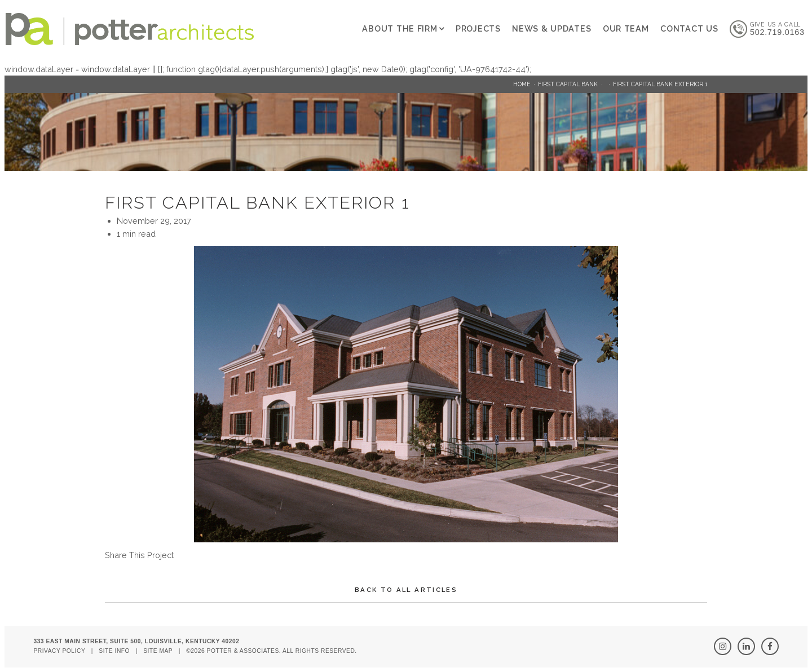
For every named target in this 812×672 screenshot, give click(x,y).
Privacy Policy (59, 651)
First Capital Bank (568, 84)
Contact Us (689, 28)
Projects (478, 28)
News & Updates (551, 28)
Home (522, 84)
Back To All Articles (406, 590)
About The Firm (400, 28)
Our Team (626, 28)
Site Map (158, 651)
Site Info (114, 651)
